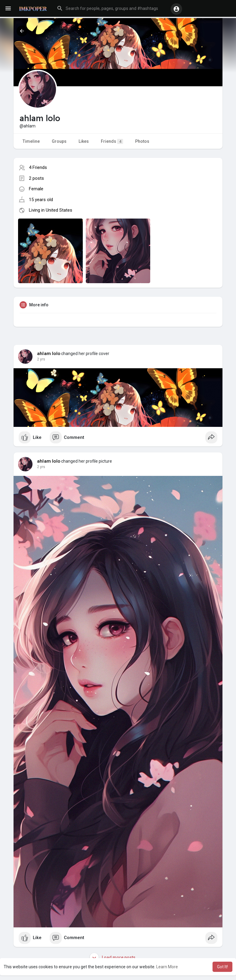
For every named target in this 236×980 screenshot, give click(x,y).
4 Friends (38, 167)
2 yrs (41, 359)
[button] (112, 8)
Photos (142, 141)
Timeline (31, 141)
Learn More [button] (167, 967)
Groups (59, 141)
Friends (112, 141)
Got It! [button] (222, 967)
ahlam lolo (49, 354)
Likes (84, 141)
